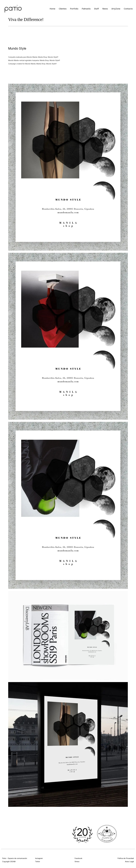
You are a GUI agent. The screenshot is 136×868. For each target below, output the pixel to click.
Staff (97, 9)
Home (52, 9)
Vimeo (77, 862)
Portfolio (74, 9)
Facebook (78, 858)
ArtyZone (116, 9)
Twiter (38, 862)
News (105, 9)
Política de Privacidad (126, 858)
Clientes (63, 9)
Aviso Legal (129, 862)
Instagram (39, 858)
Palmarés (86, 9)
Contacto (128, 9)
